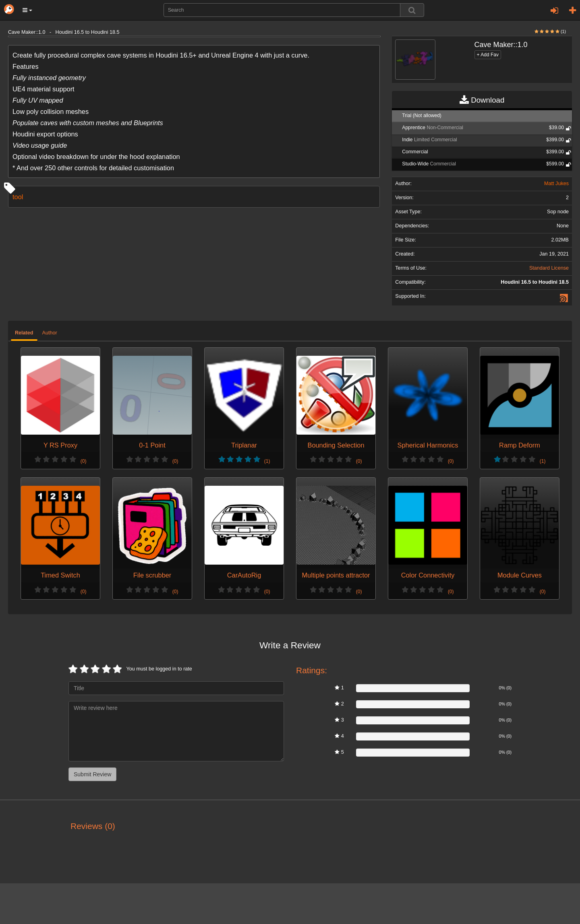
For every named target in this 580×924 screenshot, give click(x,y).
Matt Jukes (556, 184)
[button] (27, 10)
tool (18, 197)
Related (24, 333)
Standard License (549, 268)
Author (50, 333)
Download (482, 100)
